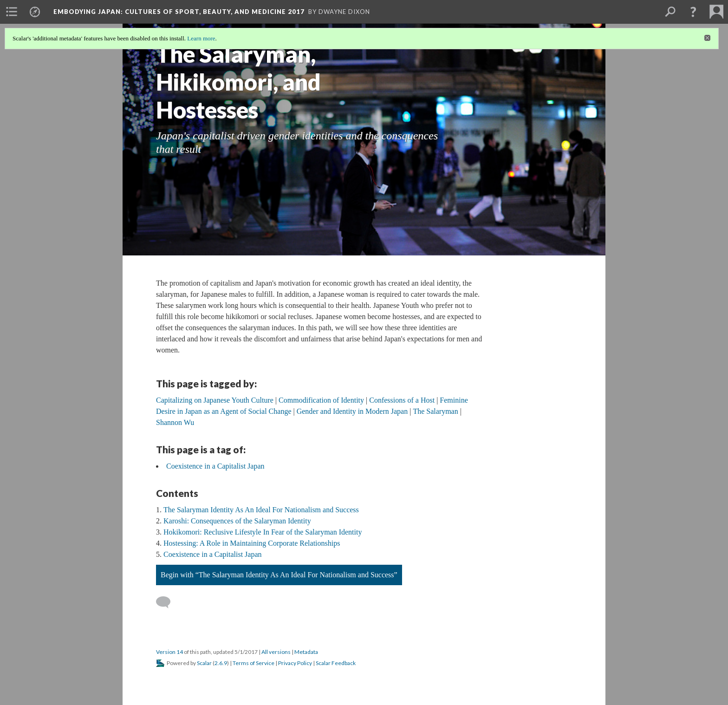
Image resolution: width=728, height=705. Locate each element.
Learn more (201, 38)
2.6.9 (221, 663)
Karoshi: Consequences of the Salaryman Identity (237, 521)
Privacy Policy (295, 663)
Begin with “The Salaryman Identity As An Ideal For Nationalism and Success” (279, 575)
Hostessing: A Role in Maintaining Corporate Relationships (252, 543)
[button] (693, 12)
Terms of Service (253, 663)
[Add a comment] (167, 602)
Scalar (204, 663)
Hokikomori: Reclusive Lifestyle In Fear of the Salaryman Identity (263, 532)
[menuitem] (12, 12)
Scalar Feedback (336, 663)
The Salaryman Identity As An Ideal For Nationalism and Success (261, 510)
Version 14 (169, 652)
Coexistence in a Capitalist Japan (215, 466)
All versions (276, 652)
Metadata (306, 652)
